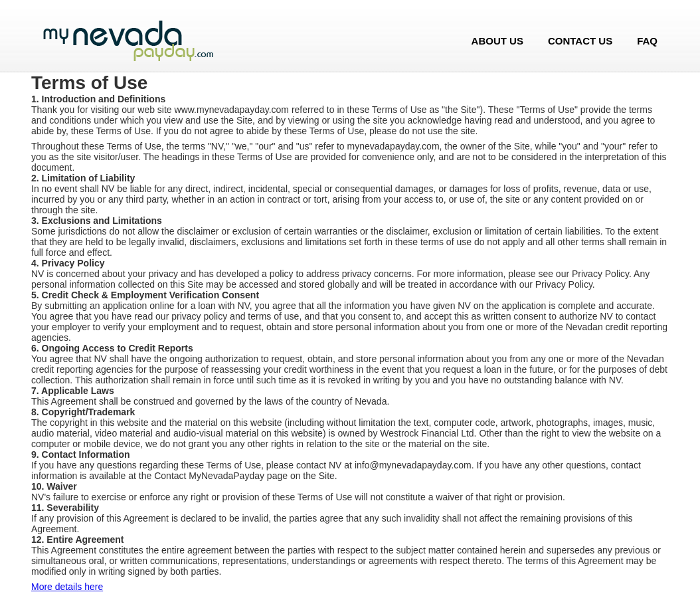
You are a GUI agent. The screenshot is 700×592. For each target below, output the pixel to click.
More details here (67, 587)
